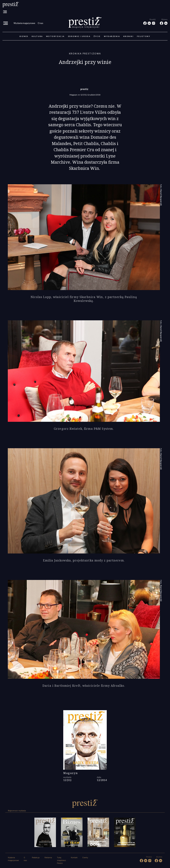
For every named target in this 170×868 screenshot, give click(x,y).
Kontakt (74, 858)
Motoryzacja (55, 36)
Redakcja (36, 858)
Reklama (48, 858)
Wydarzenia (112, 36)
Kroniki (128, 36)
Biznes (24, 36)
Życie (97, 36)
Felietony (144, 36)
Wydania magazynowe (24, 23)
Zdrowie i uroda (79, 36)
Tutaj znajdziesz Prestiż (61, 860)
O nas (40, 23)
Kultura (37, 36)
